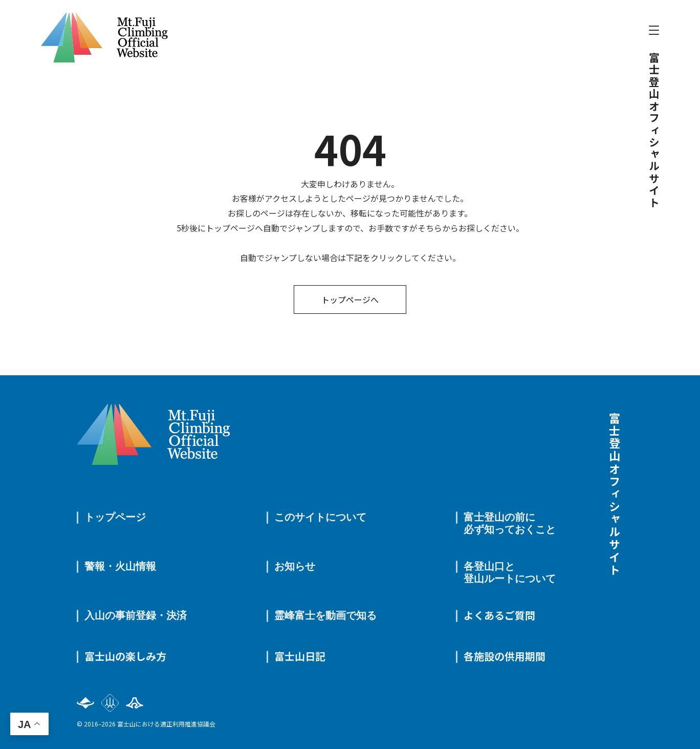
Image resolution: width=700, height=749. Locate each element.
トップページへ (350, 299)
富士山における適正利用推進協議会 (166, 724)
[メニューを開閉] (654, 30)
